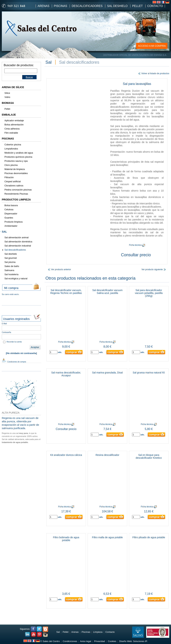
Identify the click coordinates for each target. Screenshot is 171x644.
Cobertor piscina (13, 145)
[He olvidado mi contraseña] (21, 353)
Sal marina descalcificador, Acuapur (66, 374)
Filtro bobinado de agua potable (66, 539)
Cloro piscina (11, 165)
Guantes (9, 218)
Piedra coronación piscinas (18, 190)
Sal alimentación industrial (18, 246)
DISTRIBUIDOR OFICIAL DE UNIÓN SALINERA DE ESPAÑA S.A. (135, 55)
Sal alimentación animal (16, 237)
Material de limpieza (15, 169)
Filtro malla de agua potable (107, 537)
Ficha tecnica (137, 245)
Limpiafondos (11, 149)
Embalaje (9, 115)
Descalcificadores (87, 6)
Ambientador (11, 226)
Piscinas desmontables (16, 173)
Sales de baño (12, 266)
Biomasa (8, 103)
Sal (4, 232)
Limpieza (98, 632)
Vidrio (7, 97)
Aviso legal (86, 641)
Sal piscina (10, 262)
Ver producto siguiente (154, 269)
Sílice (7, 93)
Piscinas (60, 6)
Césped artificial (13, 181)
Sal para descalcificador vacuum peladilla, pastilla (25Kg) (149, 293)
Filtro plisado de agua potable (149, 537)
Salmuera (9, 270)
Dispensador (11, 214)
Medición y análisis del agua (19, 153)
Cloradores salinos (14, 186)
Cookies (112, 641)
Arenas (43, 6)
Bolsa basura (11, 205)
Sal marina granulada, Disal (107, 373)
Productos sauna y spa (16, 161)
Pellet (138, 6)
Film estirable (11, 133)
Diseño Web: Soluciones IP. (133, 641)
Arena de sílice (13, 87)
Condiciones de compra (14, 362)
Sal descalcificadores (15, 250)
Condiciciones (70, 641)
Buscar (29, 77)
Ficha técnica (66, 342)
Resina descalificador (107, 455)
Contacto (155, 6)
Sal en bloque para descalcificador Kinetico (149, 456)
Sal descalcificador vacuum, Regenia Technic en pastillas (66, 292)
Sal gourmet (11, 258)
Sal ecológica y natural (16, 278)
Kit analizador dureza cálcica (66, 455)
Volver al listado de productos (154, 73)
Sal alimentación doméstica (18, 242)
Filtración (9, 177)
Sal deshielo (11, 254)
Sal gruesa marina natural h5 (149, 373)
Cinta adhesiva (12, 129)
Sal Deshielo (117, 6)
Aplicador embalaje (14, 120)
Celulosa (9, 209)
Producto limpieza (14, 222)
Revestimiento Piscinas (16, 194)
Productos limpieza (16, 200)
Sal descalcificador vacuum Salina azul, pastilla (107, 292)
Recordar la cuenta (14, 342)
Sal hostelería (11, 274)
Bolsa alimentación (14, 125)
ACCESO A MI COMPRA (152, 46)
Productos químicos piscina (18, 157)
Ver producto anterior (59, 269)
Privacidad (99, 641)
